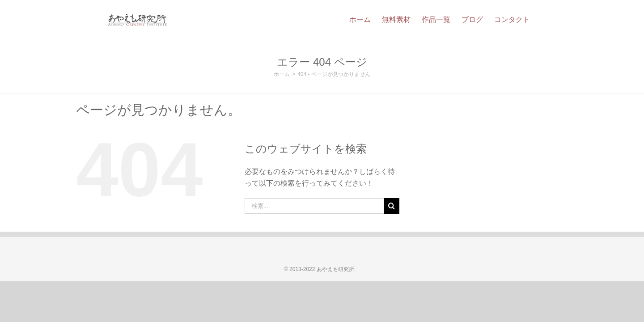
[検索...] (314, 206)
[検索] (392, 206)
